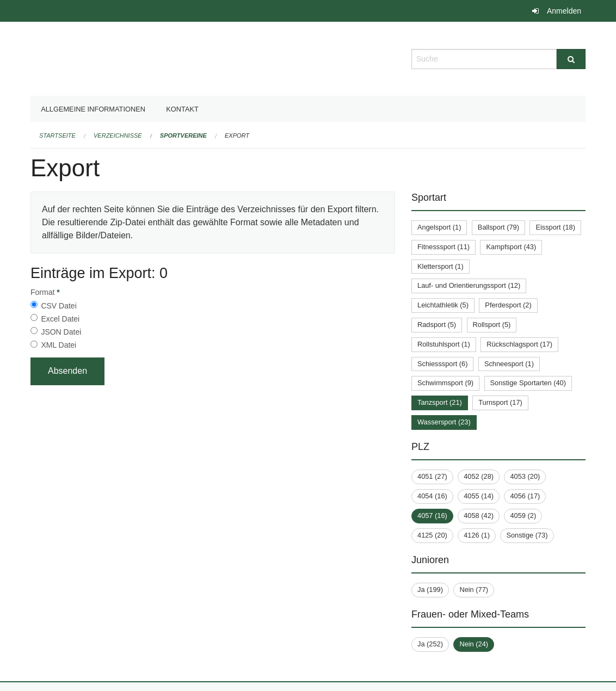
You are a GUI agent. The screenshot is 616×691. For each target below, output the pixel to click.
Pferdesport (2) (508, 305)
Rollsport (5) (492, 325)
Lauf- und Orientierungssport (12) (469, 285)
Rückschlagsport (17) (519, 344)
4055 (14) (479, 496)
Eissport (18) (555, 227)
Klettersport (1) (441, 266)
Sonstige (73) (527, 535)
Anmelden (564, 11)
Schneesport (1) (509, 364)
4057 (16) (432, 516)
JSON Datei (61, 332)
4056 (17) (525, 496)
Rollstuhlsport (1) (444, 344)
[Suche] (571, 59)
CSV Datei (58, 306)
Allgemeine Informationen (93, 109)
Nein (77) (474, 590)
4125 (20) (432, 535)
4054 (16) (432, 496)
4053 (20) (525, 476)
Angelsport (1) (439, 227)
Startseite (57, 135)
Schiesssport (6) (442, 364)
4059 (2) (523, 516)
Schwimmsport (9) (445, 383)
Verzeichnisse (118, 135)
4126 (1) (477, 535)
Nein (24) (474, 644)
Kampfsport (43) (511, 247)
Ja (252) (430, 644)
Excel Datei (60, 319)
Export (237, 135)
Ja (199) (430, 590)
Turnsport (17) (500, 402)
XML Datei (58, 345)
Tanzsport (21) (440, 402)
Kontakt (182, 109)
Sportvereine (183, 135)
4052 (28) (479, 476)
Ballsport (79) (498, 227)
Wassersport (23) (444, 422)
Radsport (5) (437, 325)
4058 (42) (479, 516)
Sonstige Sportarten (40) (528, 383)
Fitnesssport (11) (443, 247)
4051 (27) (432, 476)
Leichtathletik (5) (443, 305)
